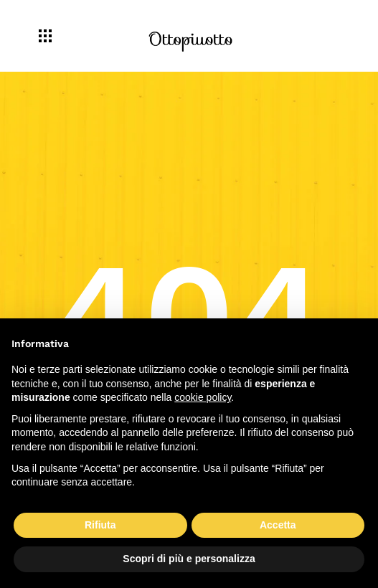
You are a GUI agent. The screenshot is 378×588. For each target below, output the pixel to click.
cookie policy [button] (203, 397)
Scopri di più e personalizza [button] (189, 559)
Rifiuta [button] (100, 525)
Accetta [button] (278, 525)
